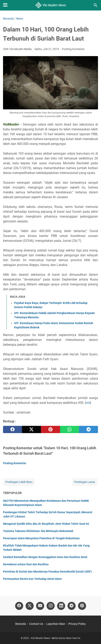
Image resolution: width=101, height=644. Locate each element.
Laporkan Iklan (56, 624)
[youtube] (40, 606)
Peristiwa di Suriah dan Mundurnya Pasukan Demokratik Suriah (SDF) (47, 572)
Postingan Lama (85, 482)
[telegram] (89, 429)
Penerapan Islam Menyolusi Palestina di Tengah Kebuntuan (41, 538)
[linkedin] (61, 606)
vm (88, 403)
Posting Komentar (73, 49)
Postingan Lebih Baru (19, 482)
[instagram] (51, 606)
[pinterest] (50, 429)
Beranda (21, 624)
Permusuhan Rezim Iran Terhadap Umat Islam (32, 579)
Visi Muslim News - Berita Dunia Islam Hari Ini (55, 638)
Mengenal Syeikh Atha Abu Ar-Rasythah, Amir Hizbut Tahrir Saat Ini (46, 524)
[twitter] (31, 429)
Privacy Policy (77, 624)
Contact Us (36, 624)
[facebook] (12, 429)
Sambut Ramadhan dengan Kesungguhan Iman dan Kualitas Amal (45, 557)
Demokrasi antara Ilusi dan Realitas (26, 564)
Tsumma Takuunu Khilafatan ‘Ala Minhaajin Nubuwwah (38, 531)
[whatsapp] (70, 429)
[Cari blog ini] (96, 5)
